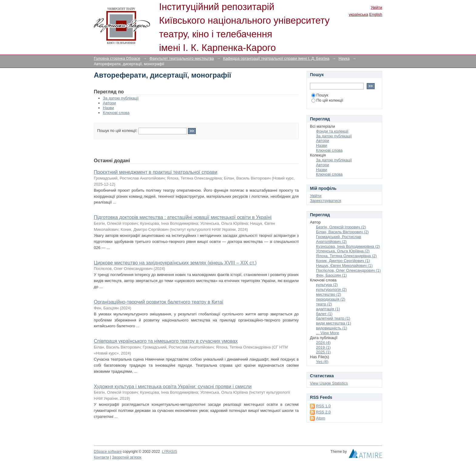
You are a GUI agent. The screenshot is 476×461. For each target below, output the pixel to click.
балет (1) (324, 314)
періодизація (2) (331, 299)
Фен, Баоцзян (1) (331, 275)
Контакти (101, 457)
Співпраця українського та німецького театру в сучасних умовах (166, 341)
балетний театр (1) (333, 318)
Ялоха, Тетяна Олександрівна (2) (346, 256)
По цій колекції (327, 100)
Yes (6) (322, 362)
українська (359, 14)
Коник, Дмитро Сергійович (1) (343, 261)
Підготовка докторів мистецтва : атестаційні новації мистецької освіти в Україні (183, 217)
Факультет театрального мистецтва (182, 58)
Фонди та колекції (332, 131)
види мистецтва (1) (333, 323)
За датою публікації (121, 98)
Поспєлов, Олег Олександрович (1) (348, 270)
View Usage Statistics (329, 383)
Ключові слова (116, 113)
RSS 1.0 (323, 406)
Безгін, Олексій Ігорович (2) (341, 227)
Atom (321, 418)
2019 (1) (323, 347)
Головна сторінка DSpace (117, 58)
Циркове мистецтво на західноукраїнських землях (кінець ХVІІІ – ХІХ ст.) (175, 263)
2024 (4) (323, 343)
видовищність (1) (332, 328)
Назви (109, 108)
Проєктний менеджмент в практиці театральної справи (156, 172)
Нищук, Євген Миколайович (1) (344, 266)
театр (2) (324, 304)
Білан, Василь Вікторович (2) (342, 232)
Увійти (376, 7)
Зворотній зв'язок (127, 457)
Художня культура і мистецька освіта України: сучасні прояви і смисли (173, 387)
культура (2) (327, 285)
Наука (344, 58)
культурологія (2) (331, 289)
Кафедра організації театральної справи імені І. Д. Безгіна (276, 58)
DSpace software (108, 452)
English (376, 14)
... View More (328, 333)
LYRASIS (169, 452)
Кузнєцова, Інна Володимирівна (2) (348, 246)
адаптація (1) (328, 309)
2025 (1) (323, 352)
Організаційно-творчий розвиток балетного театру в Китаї (159, 302)
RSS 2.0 (323, 412)
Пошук (320, 95)
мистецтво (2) (329, 294)
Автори (109, 103)
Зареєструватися (326, 201)
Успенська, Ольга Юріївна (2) (343, 251)
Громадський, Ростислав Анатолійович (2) (339, 239)
